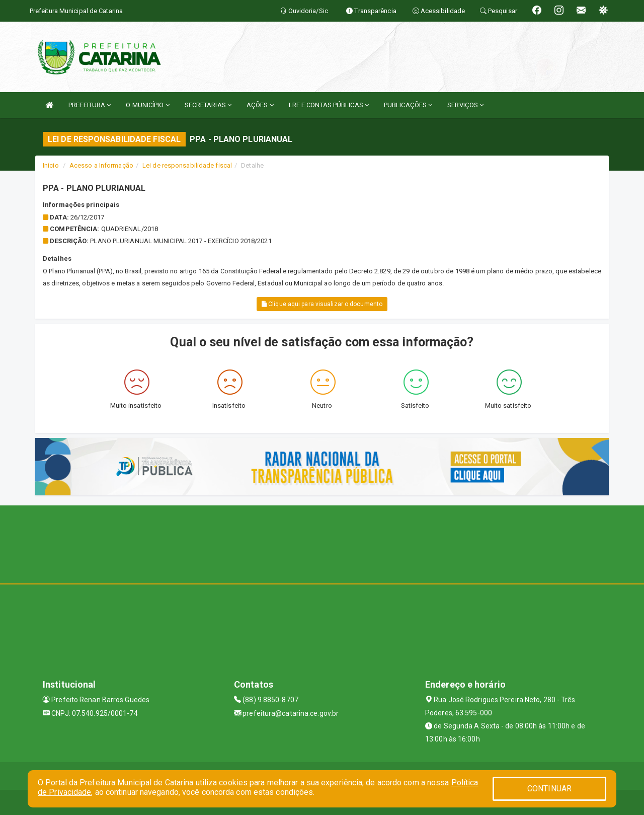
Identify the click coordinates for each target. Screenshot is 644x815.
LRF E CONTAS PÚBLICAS (329, 105)
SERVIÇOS (465, 105)
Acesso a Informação (101, 165)
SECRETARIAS (208, 105)
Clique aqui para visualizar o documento (322, 304)
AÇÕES (260, 105)
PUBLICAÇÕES (408, 105)
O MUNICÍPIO (147, 105)
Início (51, 165)
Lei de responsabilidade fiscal (187, 165)
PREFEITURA (90, 105)
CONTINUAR (549, 789)
